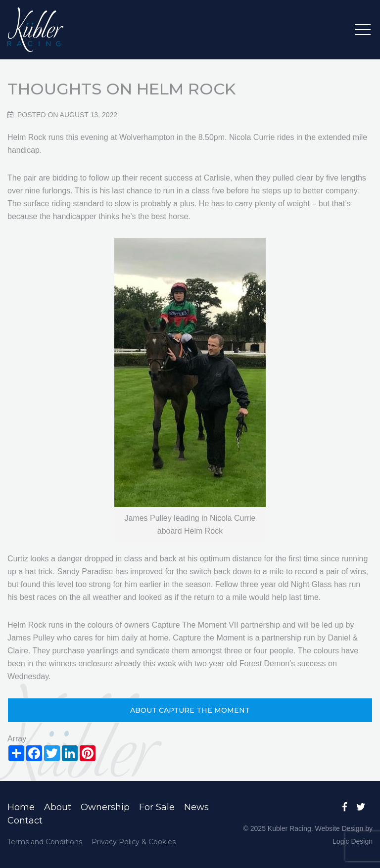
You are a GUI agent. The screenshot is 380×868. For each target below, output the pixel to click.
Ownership (105, 807)
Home (21, 807)
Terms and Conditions (45, 842)
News (196, 807)
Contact (25, 821)
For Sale (157, 807)
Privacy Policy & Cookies (134, 842)
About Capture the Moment (190, 710)
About (58, 807)
